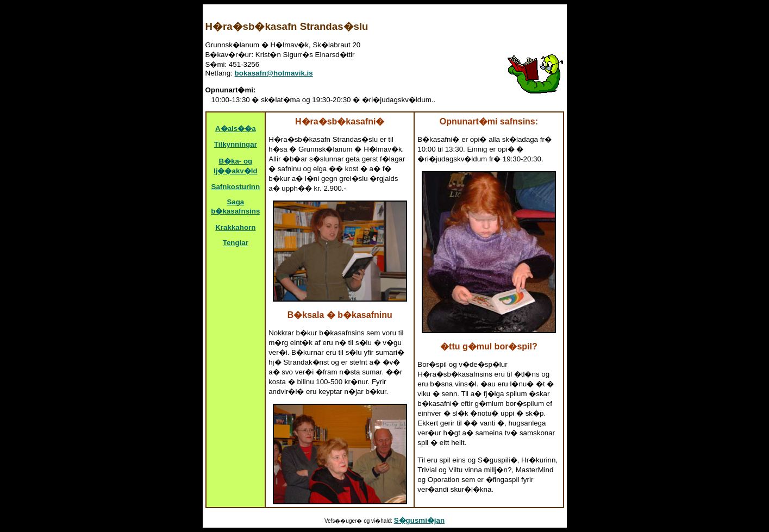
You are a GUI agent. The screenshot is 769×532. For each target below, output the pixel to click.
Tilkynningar (236, 144)
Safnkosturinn (236, 187)
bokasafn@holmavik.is (274, 73)
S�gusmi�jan (419, 520)
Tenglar (236, 243)
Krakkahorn (235, 227)
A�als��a (236, 129)
